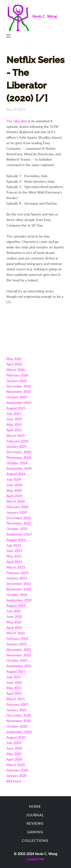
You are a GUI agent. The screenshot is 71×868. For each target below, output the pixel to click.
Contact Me (35, 859)
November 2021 (19, 655)
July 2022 (14, 611)
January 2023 (17, 578)
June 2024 (14, 485)
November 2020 (19, 721)
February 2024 (17, 507)
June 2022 (14, 617)
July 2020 (14, 743)
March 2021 (16, 699)
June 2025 (14, 419)
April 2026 (14, 364)
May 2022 (14, 622)
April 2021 (14, 693)
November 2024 (19, 457)
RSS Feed (14, 781)
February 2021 (17, 704)
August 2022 (16, 605)
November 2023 (19, 523)
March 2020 (16, 765)
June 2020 (14, 748)
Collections (35, 841)
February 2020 (17, 770)
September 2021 (19, 666)
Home (35, 806)
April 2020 (14, 759)
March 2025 (16, 436)
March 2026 (16, 370)
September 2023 (19, 534)
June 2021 (14, 682)
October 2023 (17, 529)
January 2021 (17, 710)
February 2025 (17, 441)
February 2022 (17, 638)
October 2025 (17, 397)
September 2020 (19, 732)
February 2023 (17, 573)
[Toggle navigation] (8, 36)
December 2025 (19, 386)
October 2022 (17, 595)
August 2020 (16, 737)
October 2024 (17, 463)
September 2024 (19, 468)
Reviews (35, 823)
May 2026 (14, 359)
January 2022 (17, 644)
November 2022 (19, 589)
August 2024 (16, 474)
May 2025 (14, 424)
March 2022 (16, 633)
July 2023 (14, 545)
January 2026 (17, 381)
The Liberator (17, 121)
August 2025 (16, 408)
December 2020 (19, 715)
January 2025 (17, 446)
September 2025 (19, 403)
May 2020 (14, 754)
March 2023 (16, 567)
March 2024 (16, 501)
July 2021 (14, 677)
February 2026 (17, 375)
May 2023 (14, 556)
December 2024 (19, 452)
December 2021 (19, 649)
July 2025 (14, 414)
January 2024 (17, 512)
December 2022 (19, 584)
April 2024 (14, 496)
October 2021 (17, 660)
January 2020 (17, 776)
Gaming (35, 832)
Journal (35, 815)
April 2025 (14, 430)
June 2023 (14, 551)
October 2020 (17, 726)
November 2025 (19, 392)
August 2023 (16, 540)
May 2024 (14, 490)
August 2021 (16, 671)
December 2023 (19, 518)
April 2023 (14, 562)
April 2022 (14, 628)
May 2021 (14, 688)
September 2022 (19, 600)
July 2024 (14, 479)
